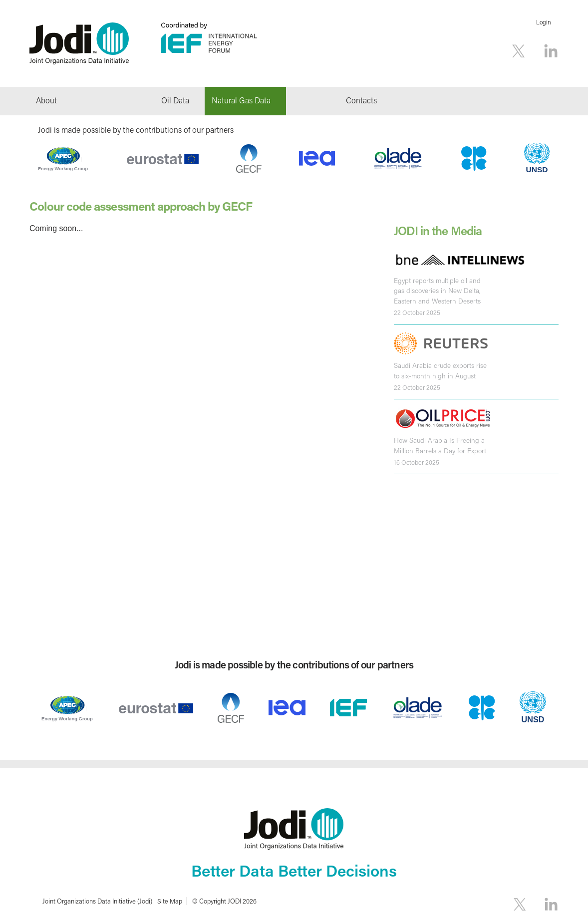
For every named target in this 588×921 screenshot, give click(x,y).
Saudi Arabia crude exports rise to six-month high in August (440, 370)
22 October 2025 (417, 312)
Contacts (361, 100)
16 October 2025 (417, 461)
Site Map (170, 901)
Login (544, 22)
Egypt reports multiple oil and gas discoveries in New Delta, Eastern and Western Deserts (437, 290)
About (46, 100)
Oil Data (175, 100)
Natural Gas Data (241, 100)
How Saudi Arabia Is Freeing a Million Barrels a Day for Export (440, 444)
